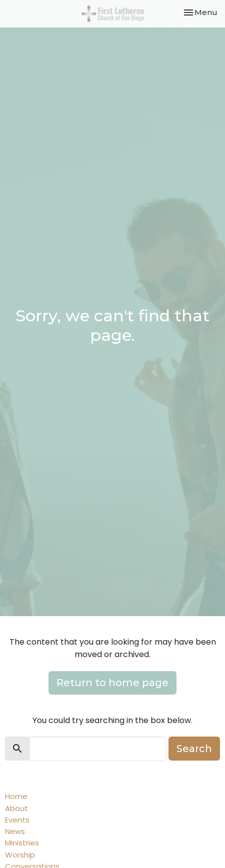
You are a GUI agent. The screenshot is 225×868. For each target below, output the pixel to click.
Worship (20, 855)
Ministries (22, 843)
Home (16, 796)
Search (194, 749)
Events (17, 820)
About (16, 808)
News (15, 831)
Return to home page (112, 683)
